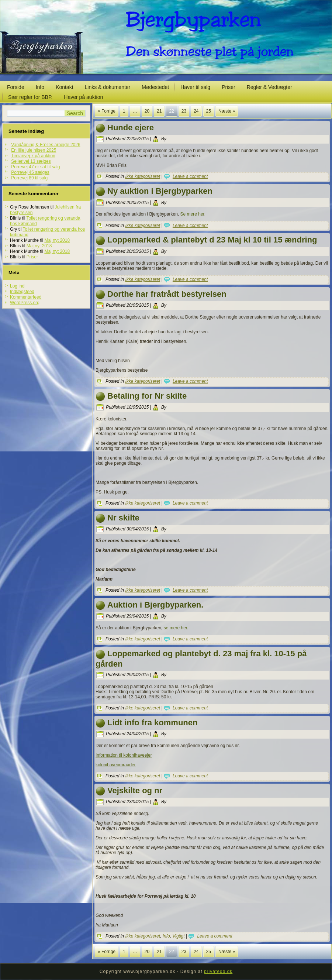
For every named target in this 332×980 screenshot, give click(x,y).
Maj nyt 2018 (57, 240)
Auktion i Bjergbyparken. (155, 605)
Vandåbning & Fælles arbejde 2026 (46, 145)
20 (147, 111)
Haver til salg (195, 87)
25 (209, 111)
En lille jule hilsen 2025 (34, 150)
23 (184, 111)
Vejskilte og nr (135, 790)
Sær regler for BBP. (30, 97)
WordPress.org (25, 303)
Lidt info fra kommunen (152, 723)
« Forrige (107, 111)
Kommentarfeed (26, 297)
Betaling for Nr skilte (147, 396)
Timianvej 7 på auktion (33, 156)
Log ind (17, 286)
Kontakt (64, 87)
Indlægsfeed (22, 292)
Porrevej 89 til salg (29, 178)
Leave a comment (190, 176)
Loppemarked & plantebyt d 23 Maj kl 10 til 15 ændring (212, 240)
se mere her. (176, 628)
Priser (229, 87)
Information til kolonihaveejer (124, 755)
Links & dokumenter (108, 87)
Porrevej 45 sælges (30, 172)
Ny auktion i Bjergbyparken (160, 191)
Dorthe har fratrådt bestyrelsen (167, 294)
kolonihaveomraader (116, 765)
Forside (16, 87)
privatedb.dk (218, 972)
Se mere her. (193, 214)
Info (40, 87)
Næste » (227, 111)
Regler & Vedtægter (269, 87)
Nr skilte (123, 518)
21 (159, 111)
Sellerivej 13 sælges (31, 161)
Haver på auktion (83, 97)
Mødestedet (155, 87)
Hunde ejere (131, 128)
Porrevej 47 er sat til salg (35, 167)
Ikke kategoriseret (143, 176)
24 (196, 111)
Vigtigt (178, 936)
